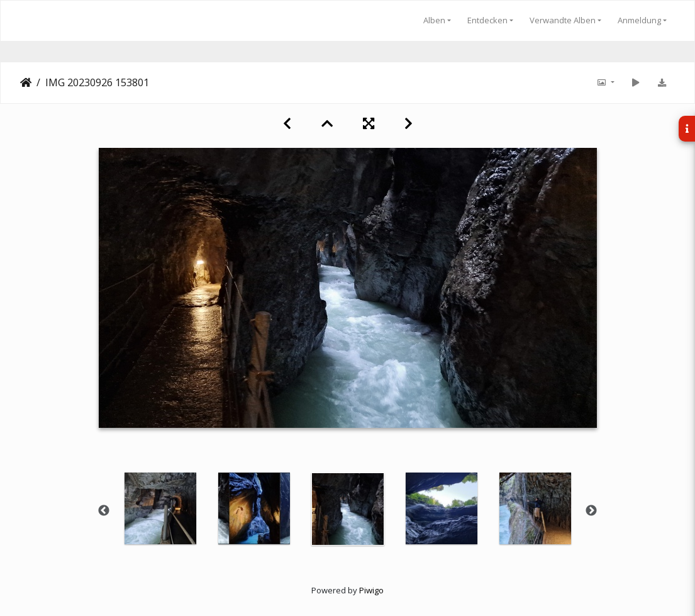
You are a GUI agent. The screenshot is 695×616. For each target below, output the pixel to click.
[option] (160, 508)
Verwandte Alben (563, 20)
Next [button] (591, 511)
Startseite (26, 82)
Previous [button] (104, 511)
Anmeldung (639, 20)
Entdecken (487, 20)
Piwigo (371, 590)
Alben (434, 20)
